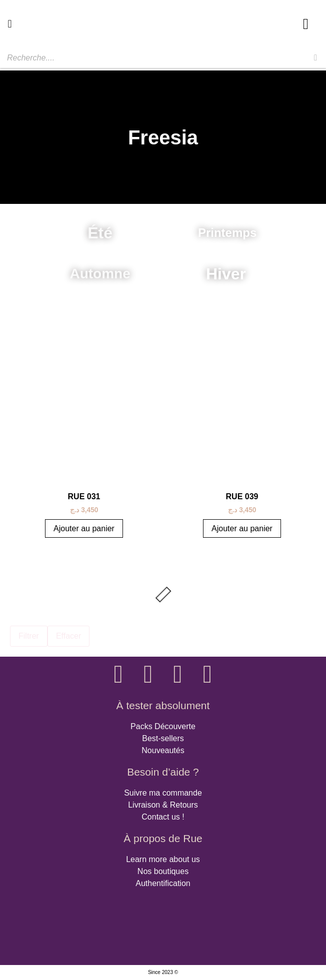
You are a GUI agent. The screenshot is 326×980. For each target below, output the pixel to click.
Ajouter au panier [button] (84, 528)
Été (100, 233)
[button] (10, 24)
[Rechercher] (315, 58)
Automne (100, 274)
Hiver (226, 274)
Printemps (227, 233)
